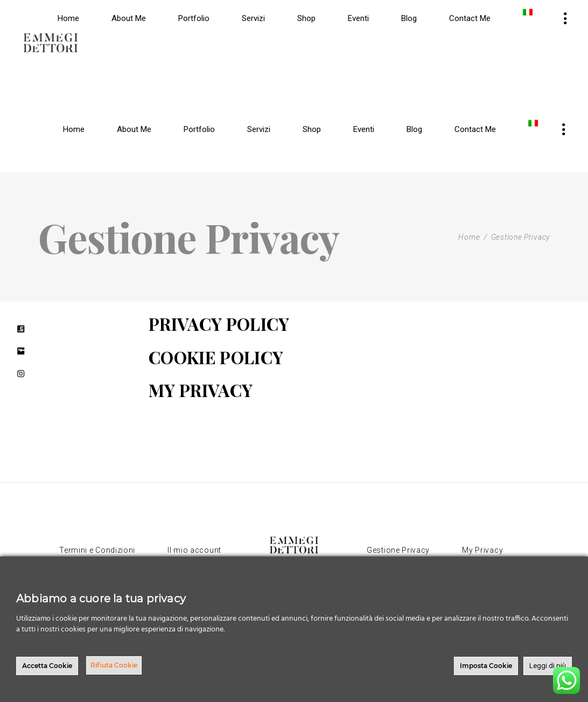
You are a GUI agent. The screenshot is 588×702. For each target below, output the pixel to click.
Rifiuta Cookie (114, 665)
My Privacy (482, 550)
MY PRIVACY (201, 390)
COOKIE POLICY (216, 357)
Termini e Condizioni (97, 550)
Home (469, 237)
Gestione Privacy (398, 550)
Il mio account (194, 550)
